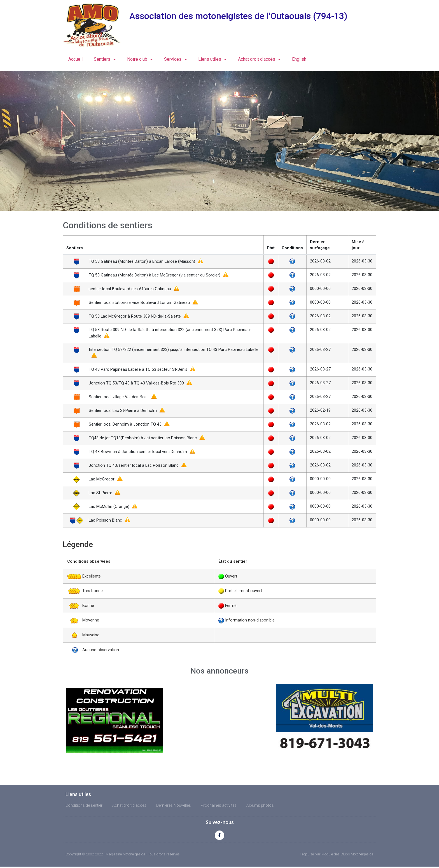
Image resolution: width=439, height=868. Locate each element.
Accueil (75, 59)
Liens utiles (213, 59)
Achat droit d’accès (259, 59)
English (299, 59)
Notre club (140, 59)
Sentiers (105, 59)
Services (176, 59)
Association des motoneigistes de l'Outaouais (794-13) (238, 16)
